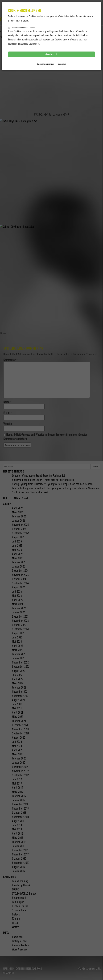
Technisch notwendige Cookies (22, 27)
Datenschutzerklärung (45, 64)
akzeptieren (52, 54)
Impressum (62, 64)
